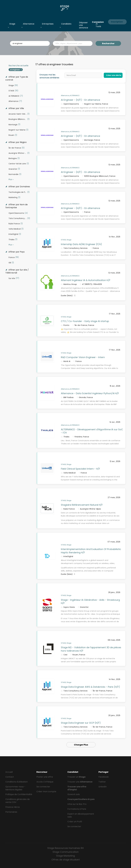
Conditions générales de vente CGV (18, 801)
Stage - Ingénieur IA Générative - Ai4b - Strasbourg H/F (90, 602)
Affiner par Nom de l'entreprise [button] (17, 206)
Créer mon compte (46, 792)
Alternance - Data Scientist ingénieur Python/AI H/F (90, 393)
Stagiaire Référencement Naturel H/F (82, 505)
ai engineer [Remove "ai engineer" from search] (15, 70)
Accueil (9, 772)
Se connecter (43, 787)
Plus (10, 179)
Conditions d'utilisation (17, 782)
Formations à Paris (77, 809)
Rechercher (108, 43)
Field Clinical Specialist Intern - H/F (80, 469)
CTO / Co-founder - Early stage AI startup (85, 321)
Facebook (104, 777)
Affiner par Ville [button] (16, 108)
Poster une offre (45, 777)
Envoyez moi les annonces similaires (49, 76)
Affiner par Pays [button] (16, 252)
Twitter (102, 782)
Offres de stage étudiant (66, 860)
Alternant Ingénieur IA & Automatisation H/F (86, 280)
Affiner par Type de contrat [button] (17, 78)
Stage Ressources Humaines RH (65, 848)
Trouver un (76, 777)
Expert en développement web (81, 815)
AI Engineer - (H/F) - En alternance (80, 100)
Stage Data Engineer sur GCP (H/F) (81, 723)
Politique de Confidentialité (19, 794)
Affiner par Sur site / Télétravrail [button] (17, 271)
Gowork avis (74, 794)
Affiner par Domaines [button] (19, 187)
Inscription (117, 22)
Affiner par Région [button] (17, 142)
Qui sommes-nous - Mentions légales (15, 788)
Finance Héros (13, 807)
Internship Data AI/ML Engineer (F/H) (81, 244)
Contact (10, 777)
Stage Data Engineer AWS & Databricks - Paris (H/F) (90, 687)
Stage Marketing (65, 856)
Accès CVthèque (45, 782)
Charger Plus (81, 745)
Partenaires (11, 812)
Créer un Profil (75, 822)
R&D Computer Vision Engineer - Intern (83, 357)
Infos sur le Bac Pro (77, 804)
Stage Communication (66, 852)
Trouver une (80, 782)
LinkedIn (103, 787)
